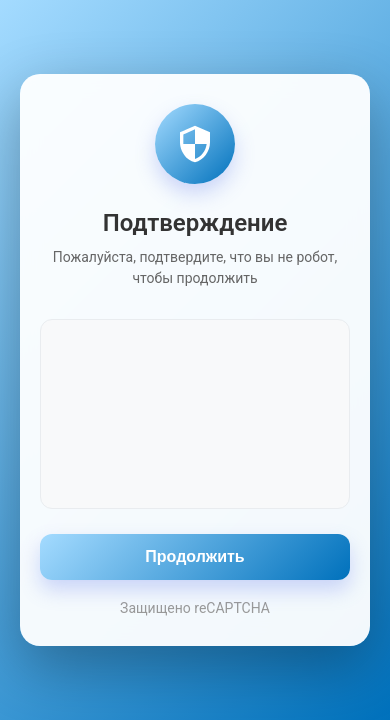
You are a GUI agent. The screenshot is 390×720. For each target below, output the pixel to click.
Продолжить (194, 556)
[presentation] (195, 412)
